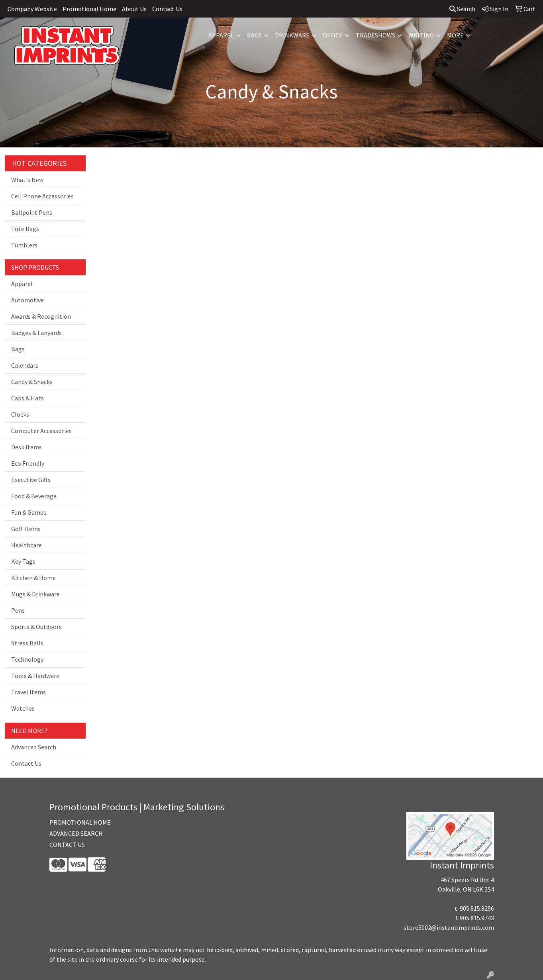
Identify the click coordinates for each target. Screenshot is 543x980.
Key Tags (23, 561)
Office (333, 35)
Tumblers (24, 245)
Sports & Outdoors (36, 627)
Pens (18, 610)
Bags (254, 35)
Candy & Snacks (32, 382)
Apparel (221, 35)
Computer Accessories (41, 431)
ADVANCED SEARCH (76, 833)
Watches (23, 708)
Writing (421, 35)
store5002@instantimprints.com (449, 927)
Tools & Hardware (35, 676)
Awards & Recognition (41, 316)
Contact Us (167, 9)
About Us (134, 9)
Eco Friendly (28, 463)
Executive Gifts (31, 480)
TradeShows (375, 35)
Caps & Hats (27, 398)
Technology (27, 659)
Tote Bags (25, 229)
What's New (27, 180)
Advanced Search (34, 747)
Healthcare (26, 545)
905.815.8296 (477, 908)
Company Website (32, 9)
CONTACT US (67, 845)
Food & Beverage (34, 496)
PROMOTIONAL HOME (80, 822)
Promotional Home (89, 9)
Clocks (20, 414)
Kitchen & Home (33, 578)
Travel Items (28, 692)
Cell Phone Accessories (42, 196)
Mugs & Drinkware (35, 594)
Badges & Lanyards (36, 333)
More (455, 35)
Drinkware (292, 35)
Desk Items (26, 447)
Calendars (25, 365)
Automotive (27, 300)
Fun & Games (29, 512)
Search (462, 9)
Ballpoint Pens (32, 212)
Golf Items (26, 529)
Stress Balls (27, 643)
